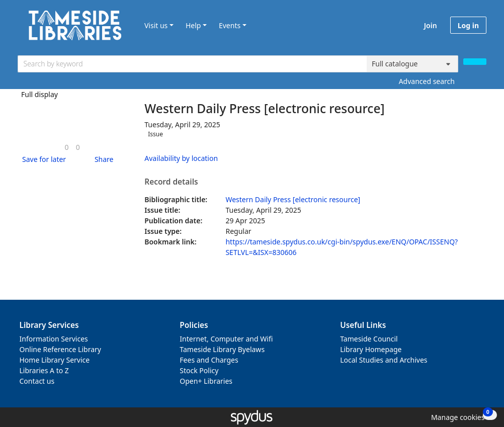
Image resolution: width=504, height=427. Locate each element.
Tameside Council (369, 339)
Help (193, 25)
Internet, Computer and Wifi (226, 339)
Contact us (37, 381)
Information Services (54, 339)
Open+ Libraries (206, 381)
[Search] (475, 62)
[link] (67, 147)
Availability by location (181, 158)
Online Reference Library (60, 349)
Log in (468, 25)
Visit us (156, 25)
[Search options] (412, 64)
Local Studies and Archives (384, 360)
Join (431, 25)
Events (230, 25)
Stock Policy (199, 370)
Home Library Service (55, 360)
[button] (42, 159)
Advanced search (427, 81)
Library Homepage (371, 349)
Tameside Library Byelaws (222, 349)
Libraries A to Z (44, 370)
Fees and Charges (209, 360)
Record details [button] (171, 182)
